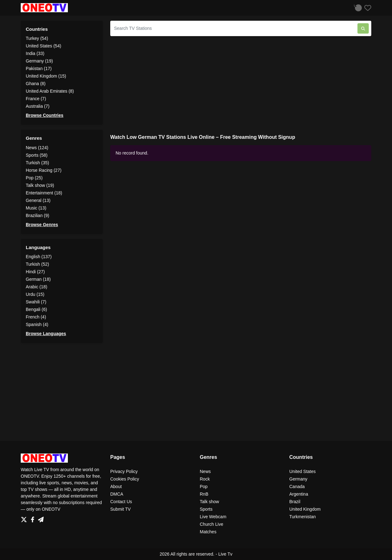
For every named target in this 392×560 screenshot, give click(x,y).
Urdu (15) (35, 294)
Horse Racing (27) (44, 170)
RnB (204, 494)
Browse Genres (42, 225)
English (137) (39, 257)
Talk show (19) (40, 185)
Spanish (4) (37, 324)
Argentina (299, 494)
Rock (205, 479)
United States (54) (44, 46)
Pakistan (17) (39, 68)
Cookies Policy (125, 479)
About (116, 487)
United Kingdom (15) (46, 76)
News (205, 471)
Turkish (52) (37, 264)
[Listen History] (357, 8)
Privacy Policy (124, 471)
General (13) (38, 200)
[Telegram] (41, 518)
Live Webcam (213, 517)
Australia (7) (38, 106)
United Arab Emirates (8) (50, 91)
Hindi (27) (35, 272)
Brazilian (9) (38, 215)
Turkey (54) (37, 38)
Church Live (212, 524)
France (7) (36, 99)
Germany (298, 479)
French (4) (36, 317)
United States (302, 471)
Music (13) (36, 208)
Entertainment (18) (44, 193)
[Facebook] (34, 518)
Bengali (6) (36, 309)
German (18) (38, 279)
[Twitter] (25, 518)
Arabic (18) (36, 287)
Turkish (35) (37, 163)
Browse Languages (46, 334)
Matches (208, 532)
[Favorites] (367, 8)
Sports (206, 509)
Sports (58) (37, 155)
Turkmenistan (302, 517)
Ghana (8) (36, 84)
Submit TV (120, 509)
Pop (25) (34, 178)
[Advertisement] (241, 85)
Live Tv (225, 554)
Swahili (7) (36, 302)
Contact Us (121, 502)
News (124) (37, 148)
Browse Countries (45, 115)
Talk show (209, 502)
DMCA (117, 494)
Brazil (295, 502)
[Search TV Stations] (234, 28)
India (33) (35, 53)
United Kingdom (305, 509)
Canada (297, 487)
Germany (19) (39, 61)
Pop (204, 487)
